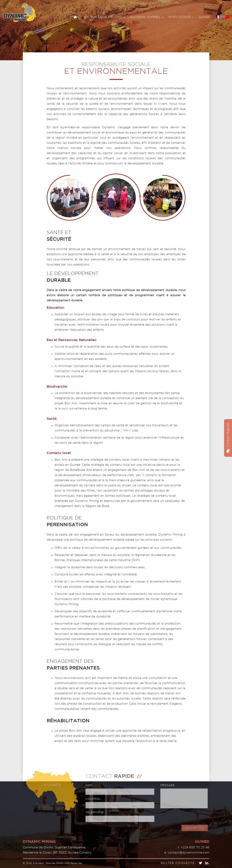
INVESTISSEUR (181, 17)
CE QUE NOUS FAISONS (105, 17)
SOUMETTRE (193, 828)
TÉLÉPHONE (93, 813)
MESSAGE (166, 785)
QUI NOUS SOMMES (147, 17)
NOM (87, 785)
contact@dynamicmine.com (189, 853)
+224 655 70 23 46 (195, 847)
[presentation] (183, 816)
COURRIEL (91, 799)
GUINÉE (205, 17)
